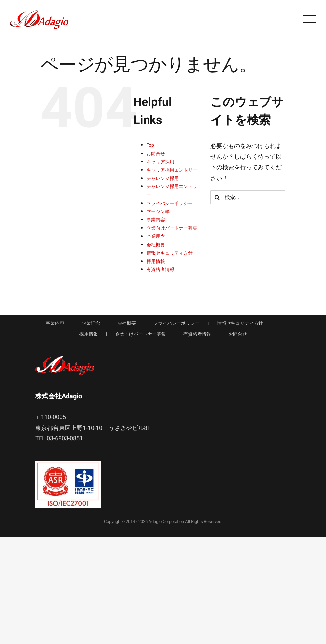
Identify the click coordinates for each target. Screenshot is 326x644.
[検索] (217, 197)
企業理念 (156, 236)
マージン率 (158, 212)
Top (150, 145)
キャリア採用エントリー (172, 170)
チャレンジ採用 (163, 178)
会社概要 (156, 245)
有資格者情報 (160, 270)
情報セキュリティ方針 (170, 253)
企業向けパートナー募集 (172, 228)
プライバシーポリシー (170, 203)
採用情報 (156, 261)
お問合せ (156, 154)
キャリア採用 (160, 162)
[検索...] (248, 197)
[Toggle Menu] (310, 19)
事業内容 (156, 220)
